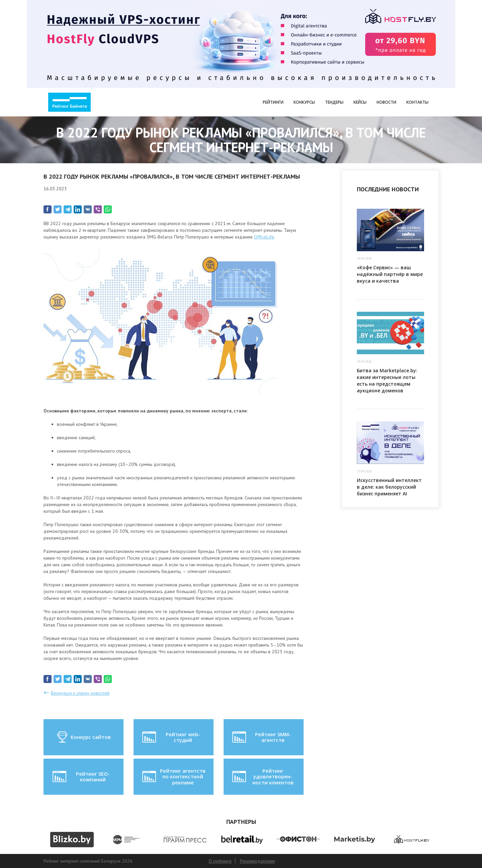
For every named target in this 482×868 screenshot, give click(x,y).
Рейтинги (273, 102)
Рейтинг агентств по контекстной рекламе (173, 777)
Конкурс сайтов (84, 737)
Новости (386, 102)
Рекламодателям (257, 861)
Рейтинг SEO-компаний (81, 777)
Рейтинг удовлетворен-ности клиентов (262, 777)
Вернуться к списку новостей (80, 693)
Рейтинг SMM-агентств (261, 737)
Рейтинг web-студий (170, 737)
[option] (72, 840)
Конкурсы (304, 102)
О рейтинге (220, 861)
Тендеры (334, 102)
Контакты (417, 102)
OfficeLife (264, 237)
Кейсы (360, 102)
